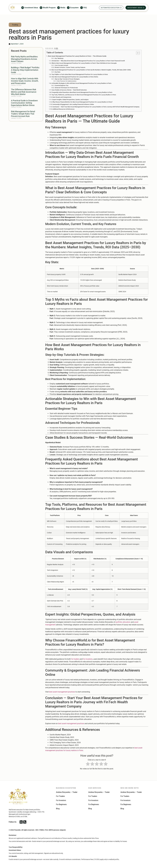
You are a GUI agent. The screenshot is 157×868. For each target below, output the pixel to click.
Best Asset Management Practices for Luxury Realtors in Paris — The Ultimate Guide (77, 56)
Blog (58, 809)
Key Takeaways (59, 58)
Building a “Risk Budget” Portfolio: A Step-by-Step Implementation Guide (25, 70)
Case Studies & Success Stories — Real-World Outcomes (69, 90)
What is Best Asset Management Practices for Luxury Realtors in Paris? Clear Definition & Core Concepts (84, 63)
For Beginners (61, 804)
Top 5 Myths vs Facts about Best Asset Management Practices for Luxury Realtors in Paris (80, 74)
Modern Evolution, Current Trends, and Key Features (70, 67)
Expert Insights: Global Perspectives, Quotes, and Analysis (70, 100)
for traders (75, 659)
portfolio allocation (123, 622)
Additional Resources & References (63, 109)
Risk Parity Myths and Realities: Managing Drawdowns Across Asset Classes (24, 59)
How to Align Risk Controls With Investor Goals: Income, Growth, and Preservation (25, 81)
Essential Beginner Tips (62, 85)
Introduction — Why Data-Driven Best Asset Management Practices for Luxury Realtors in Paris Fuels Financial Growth (88, 61)
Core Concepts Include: (61, 65)
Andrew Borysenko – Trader (67, 792)
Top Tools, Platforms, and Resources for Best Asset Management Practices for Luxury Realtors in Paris (84, 95)
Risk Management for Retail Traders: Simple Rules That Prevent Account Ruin (23, 114)
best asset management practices (62, 692)
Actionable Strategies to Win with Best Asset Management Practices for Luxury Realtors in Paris (81, 83)
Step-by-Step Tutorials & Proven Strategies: (67, 79)
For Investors (61, 800)
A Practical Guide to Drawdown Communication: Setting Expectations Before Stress (24, 103)
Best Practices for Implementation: (67, 81)
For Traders (60, 796)
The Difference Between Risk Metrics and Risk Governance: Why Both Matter (24, 92)
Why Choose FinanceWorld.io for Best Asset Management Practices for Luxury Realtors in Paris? (82, 102)
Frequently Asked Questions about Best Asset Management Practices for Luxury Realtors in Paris (82, 92)
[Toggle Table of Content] (137, 53)
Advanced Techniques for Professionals (66, 88)
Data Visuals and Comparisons (62, 97)
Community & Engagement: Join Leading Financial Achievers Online (73, 104)
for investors (88, 659)
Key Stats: (58, 72)
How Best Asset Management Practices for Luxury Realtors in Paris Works (75, 77)
